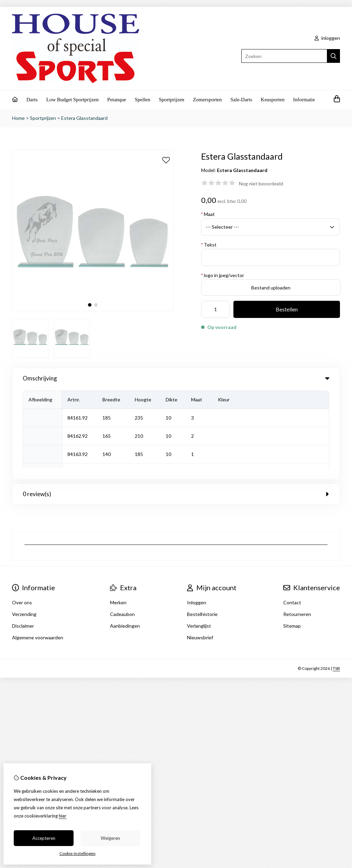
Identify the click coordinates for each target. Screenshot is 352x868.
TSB (336, 577)
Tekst (209, 245)
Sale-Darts (241, 100)
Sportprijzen (172, 100)
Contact (292, 511)
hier (63, 816)
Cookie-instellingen (78, 853)
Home (18, 118)
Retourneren (297, 523)
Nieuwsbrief (200, 546)
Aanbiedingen (125, 535)
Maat (208, 214)
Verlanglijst (199, 535)
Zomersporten (207, 100)
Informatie (304, 100)
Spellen (142, 100)
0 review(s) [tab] (176, 403)
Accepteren (44, 838)
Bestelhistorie (202, 523)
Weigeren (110, 838)
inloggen (327, 38)
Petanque (117, 100)
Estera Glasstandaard (84, 118)
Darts (32, 100)
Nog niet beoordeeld (261, 184)
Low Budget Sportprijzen (73, 100)
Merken (118, 511)
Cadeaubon (122, 523)
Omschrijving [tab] (176, 378)
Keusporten (273, 100)
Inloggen (197, 511)
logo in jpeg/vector (223, 275)
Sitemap (292, 535)
